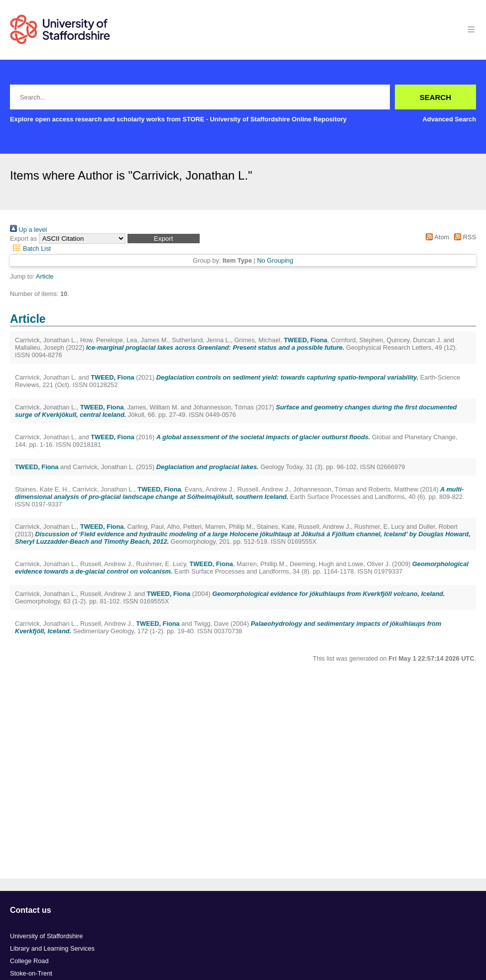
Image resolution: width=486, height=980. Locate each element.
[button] (164, 239)
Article (45, 276)
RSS (464, 237)
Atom (436, 237)
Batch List (30, 248)
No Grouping (275, 260)
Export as (23, 239)
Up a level (28, 230)
